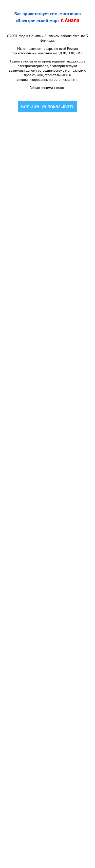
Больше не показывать (48, 106)
